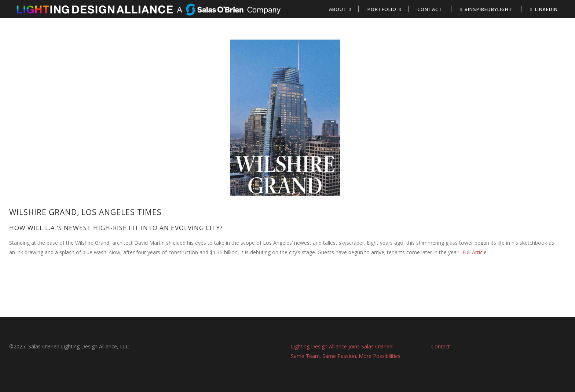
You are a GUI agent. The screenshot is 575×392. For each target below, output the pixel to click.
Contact (441, 346)
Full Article (474, 252)
